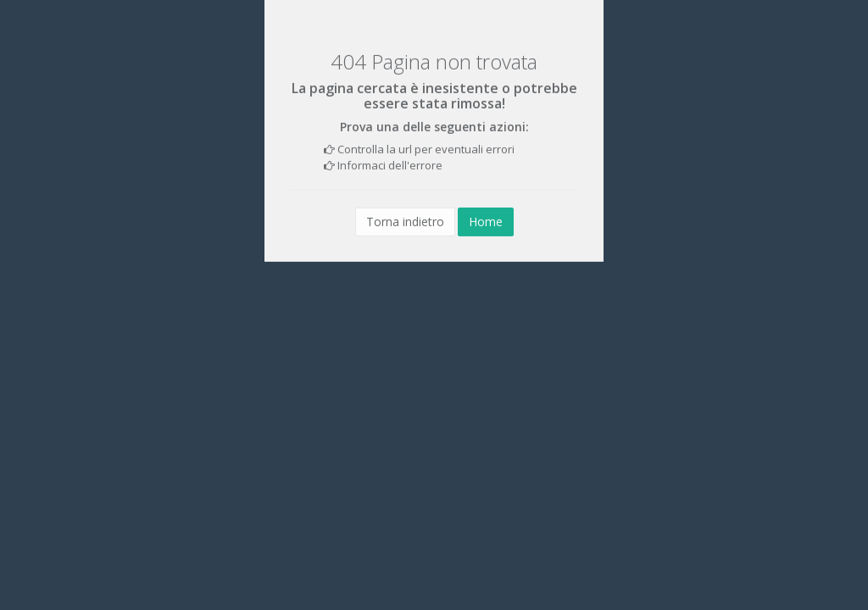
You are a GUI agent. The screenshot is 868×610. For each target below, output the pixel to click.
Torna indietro (405, 222)
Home (486, 222)
